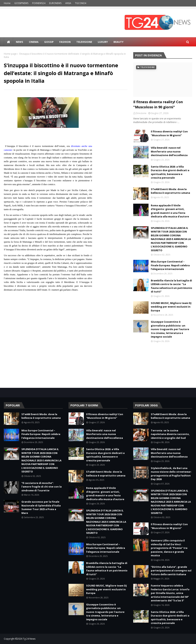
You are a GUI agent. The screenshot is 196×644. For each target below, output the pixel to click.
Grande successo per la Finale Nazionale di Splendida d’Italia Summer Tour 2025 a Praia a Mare (41, 507)
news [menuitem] (20, 42)
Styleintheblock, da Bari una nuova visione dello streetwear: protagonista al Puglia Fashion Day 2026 (171, 474)
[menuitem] (8, 42)
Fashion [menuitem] (65, 42)
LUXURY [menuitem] (103, 42)
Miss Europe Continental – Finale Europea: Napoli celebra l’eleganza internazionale (170, 265)
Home (7, 3)
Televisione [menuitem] (84, 42)
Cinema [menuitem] (34, 42)
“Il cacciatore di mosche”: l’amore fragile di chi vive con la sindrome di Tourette (42, 487)
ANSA (68, 3)
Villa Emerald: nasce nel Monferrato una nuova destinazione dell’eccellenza (169, 151)
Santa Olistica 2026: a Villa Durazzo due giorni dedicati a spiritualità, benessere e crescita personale (170, 172)
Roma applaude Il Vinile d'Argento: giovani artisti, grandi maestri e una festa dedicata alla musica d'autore (170, 211)
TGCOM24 (81, 3)
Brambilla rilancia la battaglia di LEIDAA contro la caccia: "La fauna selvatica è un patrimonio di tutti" (171, 286)
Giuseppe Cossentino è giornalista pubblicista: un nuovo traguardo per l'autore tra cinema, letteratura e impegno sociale (170, 329)
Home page (10, 54)
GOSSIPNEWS (21, 3)
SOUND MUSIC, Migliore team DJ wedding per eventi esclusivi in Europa (171, 307)
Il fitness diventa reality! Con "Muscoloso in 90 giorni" (158, 104)
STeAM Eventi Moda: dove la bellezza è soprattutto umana (170, 191)
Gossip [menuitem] (49, 42)
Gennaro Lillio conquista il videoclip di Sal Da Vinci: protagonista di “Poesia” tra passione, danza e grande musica (169, 548)
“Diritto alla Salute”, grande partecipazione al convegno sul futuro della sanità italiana (171, 571)
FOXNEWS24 (39, 3)
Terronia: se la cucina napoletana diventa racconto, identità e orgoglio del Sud (170, 434)
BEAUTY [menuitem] (118, 42)
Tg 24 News (29, 639)
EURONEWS (55, 3)
